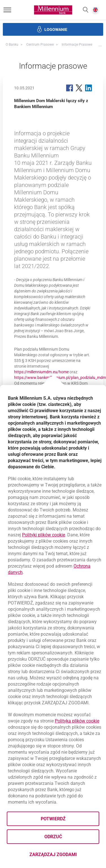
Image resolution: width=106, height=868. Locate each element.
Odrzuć (53, 837)
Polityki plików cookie (44, 535)
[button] (86, 10)
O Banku (12, 45)
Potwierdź (53, 819)
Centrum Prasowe (40, 45)
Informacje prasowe (77, 45)
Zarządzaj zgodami (64, 856)
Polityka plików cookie (77, 721)
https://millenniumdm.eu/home (41, 372)
